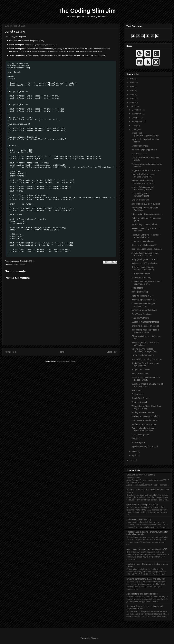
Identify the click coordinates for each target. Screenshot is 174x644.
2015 (132, 87)
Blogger (94, 638)
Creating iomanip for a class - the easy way (146, 579)
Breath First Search (140, 398)
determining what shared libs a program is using (145, 331)
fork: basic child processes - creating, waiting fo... (144, 176)
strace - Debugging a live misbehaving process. (143, 188)
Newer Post (11, 352)
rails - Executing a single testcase (147, 249)
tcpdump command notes (143, 241)
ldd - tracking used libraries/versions (140, 195)
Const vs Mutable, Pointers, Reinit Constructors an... (147, 283)
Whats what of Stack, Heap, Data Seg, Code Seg (146, 407)
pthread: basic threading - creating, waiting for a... (143, 182)
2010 (132, 106)
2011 (132, 102)
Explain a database (140, 200)
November (137, 114)
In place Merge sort (140, 435)
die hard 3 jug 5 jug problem (144, 150)
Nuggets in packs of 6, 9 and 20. (146, 170)
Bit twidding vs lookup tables (144, 224)
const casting (15, 31)
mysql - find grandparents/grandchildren (145, 134)
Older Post (112, 352)
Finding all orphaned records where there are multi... (144, 429)
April (134, 455)
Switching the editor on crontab (145, 326)
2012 (132, 99)
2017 (132, 79)
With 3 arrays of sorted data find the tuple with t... (146, 379)
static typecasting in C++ (143, 296)
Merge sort (136, 439)
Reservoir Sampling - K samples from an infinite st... (146, 236)
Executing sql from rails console (141, 475)
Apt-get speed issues (141, 370)
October (136, 118)
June (134, 130)
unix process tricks (140, 373)
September (137, 122)
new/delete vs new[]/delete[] (144, 310)
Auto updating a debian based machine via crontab (145, 254)
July (134, 126)
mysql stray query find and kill (145, 446)
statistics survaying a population (146, 416)
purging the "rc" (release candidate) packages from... (145, 350)
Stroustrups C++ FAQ (141, 278)
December (137, 110)
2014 (132, 91)
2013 (132, 94)
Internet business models (143, 355)
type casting (20, 264)
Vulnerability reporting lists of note (147, 359)
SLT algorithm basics (141, 274)
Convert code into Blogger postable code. (143, 305)
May (134, 451)
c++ (13, 264)
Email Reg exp (138, 442)
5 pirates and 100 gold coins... (145, 263)
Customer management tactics (145, 322)
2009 (132, 460)
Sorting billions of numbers (143, 412)
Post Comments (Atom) (67, 361)
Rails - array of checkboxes (144, 245)
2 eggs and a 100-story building (146, 204)
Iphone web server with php (139, 519)
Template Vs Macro (140, 318)
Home (61, 352)
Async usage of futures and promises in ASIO (147, 549)
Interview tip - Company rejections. (147, 214)
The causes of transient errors (145, 420)
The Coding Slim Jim (87, 11)
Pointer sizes (137, 394)
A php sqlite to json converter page (142, 594)
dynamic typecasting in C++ (144, 300)
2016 (132, 83)
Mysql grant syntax (140, 146)
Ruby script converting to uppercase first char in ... (144, 268)
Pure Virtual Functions (141, 314)
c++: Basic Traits (139, 154)
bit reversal (136, 390)
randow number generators (144, 424)
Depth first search (139, 402)
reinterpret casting (140, 292)
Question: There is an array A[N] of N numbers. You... (147, 385)
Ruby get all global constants (144, 259)
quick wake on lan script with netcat (142, 505)
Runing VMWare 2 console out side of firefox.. (145, 364)
